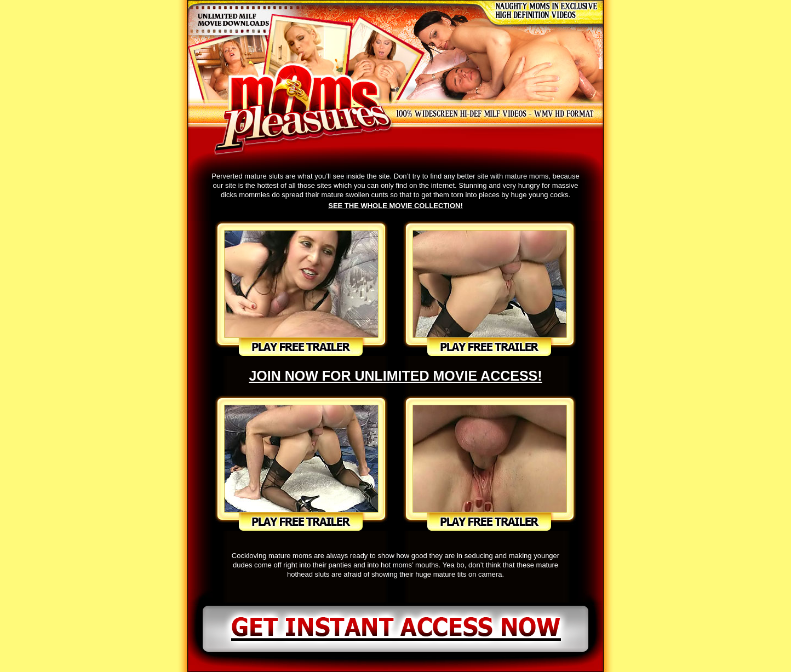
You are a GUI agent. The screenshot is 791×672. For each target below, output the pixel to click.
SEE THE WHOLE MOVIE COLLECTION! (396, 206)
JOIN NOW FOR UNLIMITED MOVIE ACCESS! (395, 376)
